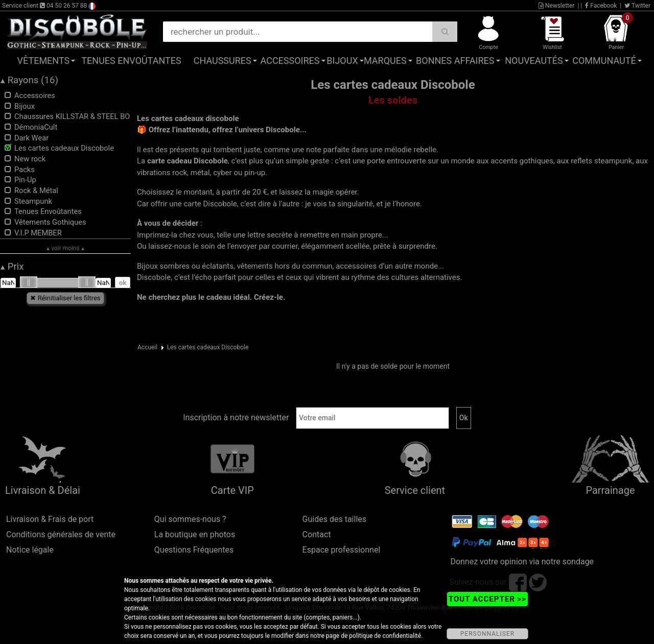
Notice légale (30, 550)
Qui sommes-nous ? (190, 519)
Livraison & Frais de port (50, 519)
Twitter (637, 6)
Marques (385, 61)
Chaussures (223, 61)
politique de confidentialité (385, 636)
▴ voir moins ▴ (65, 248)
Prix (12, 267)
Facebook (601, 6)
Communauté (604, 61)
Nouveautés (534, 61)
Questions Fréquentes (194, 550)
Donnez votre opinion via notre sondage (522, 562)
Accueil (147, 347)
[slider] (29, 282)
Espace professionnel (342, 550)
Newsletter (557, 6)
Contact (317, 534)
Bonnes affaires (455, 61)
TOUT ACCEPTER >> (487, 599)
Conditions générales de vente (61, 534)
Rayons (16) (29, 80)
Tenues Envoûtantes (131, 61)
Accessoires (290, 61)
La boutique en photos (195, 534)
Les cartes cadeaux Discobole (208, 347)
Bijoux (342, 61)
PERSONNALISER (487, 634)
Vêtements (44, 61)
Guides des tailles (334, 519)
